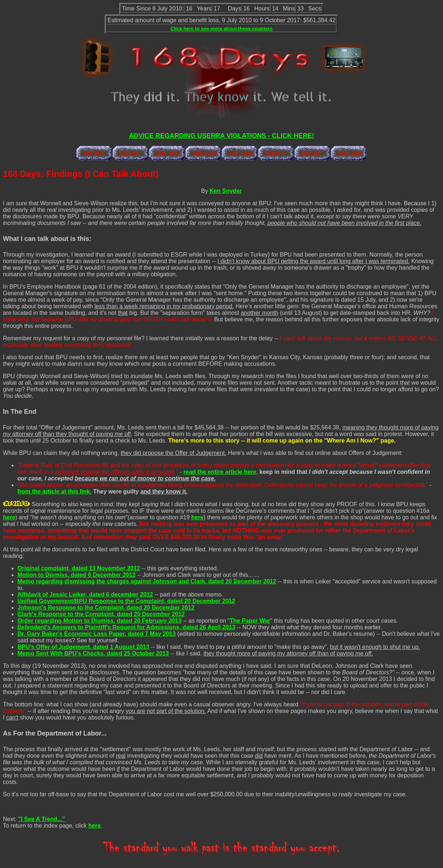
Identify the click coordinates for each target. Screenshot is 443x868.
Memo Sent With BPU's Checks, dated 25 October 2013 (93, 653)
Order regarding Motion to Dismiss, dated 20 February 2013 (99, 621)
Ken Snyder (226, 191)
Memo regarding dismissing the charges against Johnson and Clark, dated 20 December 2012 (147, 581)
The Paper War (250, 621)
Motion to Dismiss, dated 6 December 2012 (77, 575)
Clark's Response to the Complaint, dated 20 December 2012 (101, 614)
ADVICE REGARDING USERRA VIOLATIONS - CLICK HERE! (221, 136)
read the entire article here (220, 472)
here (9, 517)
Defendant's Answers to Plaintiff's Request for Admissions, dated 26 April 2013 (126, 627)
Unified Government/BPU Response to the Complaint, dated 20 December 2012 (126, 601)
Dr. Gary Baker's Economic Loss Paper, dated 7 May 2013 (97, 634)
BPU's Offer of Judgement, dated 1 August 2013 (83, 647)
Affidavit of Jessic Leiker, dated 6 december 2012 (85, 594)
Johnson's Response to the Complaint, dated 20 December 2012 (106, 608)
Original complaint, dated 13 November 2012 (79, 568)
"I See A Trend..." (42, 819)
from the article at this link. (55, 492)
